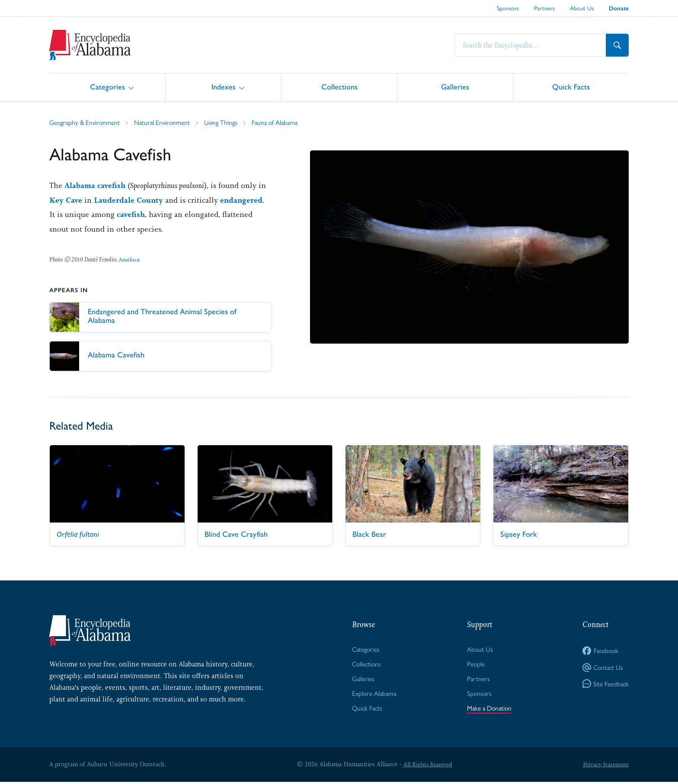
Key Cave (66, 201)
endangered (243, 201)
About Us (582, 8)
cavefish (131, 215)
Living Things (226, 123)
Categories (107, 87)
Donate (619, 8)
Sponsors (508, 8)
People (474, 665)
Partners (544, 8)
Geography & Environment (86, 123)
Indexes (224, 87)
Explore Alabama (373, 695)
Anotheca (129, 260)
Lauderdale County (130, 201)
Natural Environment (165, 123)
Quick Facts (571, 87)
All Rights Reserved (426, 766)
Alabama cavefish (96, 186)
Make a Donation (489, 710)
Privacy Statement (604, 766)
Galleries (455, 87)
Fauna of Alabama (282, 123)
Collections (339, 87)
